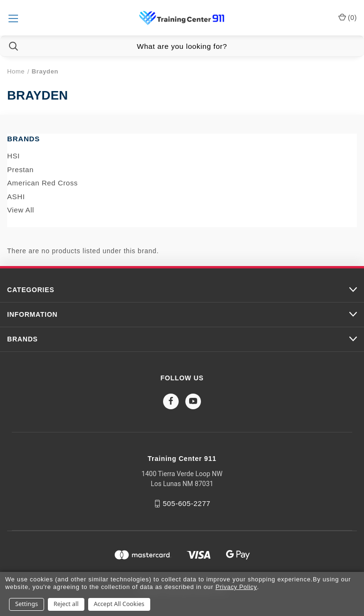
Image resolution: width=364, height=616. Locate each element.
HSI (14, 156)
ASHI (16, 197)
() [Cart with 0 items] (348, 17)
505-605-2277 (187, 503)
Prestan (20, 170)
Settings (27, 604)
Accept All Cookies (119, 604)
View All (21, 210)
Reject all (66, 604)
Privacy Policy (237, 587)
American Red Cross (42, 183)
